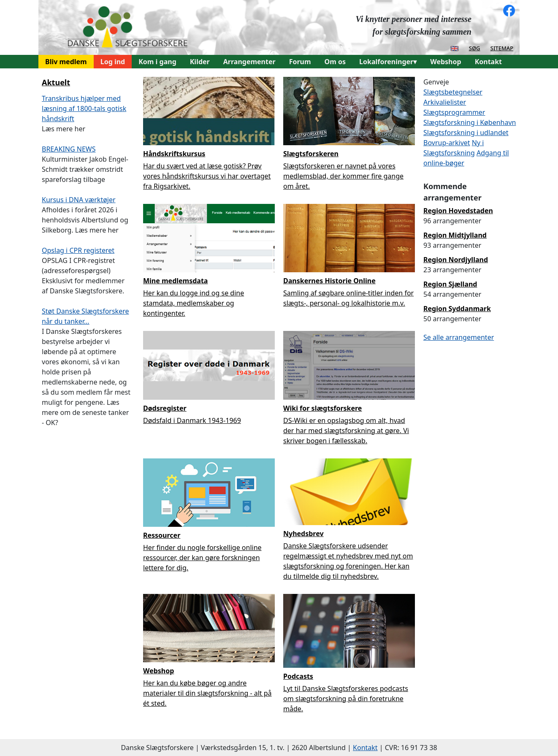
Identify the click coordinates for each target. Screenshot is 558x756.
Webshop (446, 62)
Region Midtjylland (455, 235)
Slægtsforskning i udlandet (466, 133)
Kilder (200, 62)
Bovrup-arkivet (447, 143)
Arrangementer (249, 62)
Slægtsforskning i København (470, 122)
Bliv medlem (66, 62)
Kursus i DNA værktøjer (79, 200)
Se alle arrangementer (459, 337)
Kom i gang (157, 62)
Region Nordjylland (456, 260)
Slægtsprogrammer (454, 112)
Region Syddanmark (457, 309)
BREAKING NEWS (69, 149)
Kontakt (488, 62)
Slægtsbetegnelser (453, 92)
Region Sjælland (450, 284)
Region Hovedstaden (458, 211)
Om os (335, 62)
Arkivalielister (445, 102)
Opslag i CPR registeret (78, 250)
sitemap (502, 48)
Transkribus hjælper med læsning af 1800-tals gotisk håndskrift (84, 108)
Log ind (113, 62)
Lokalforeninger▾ (388, 62)
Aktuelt (56, 82)
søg (475, 48)
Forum (300, 62)
